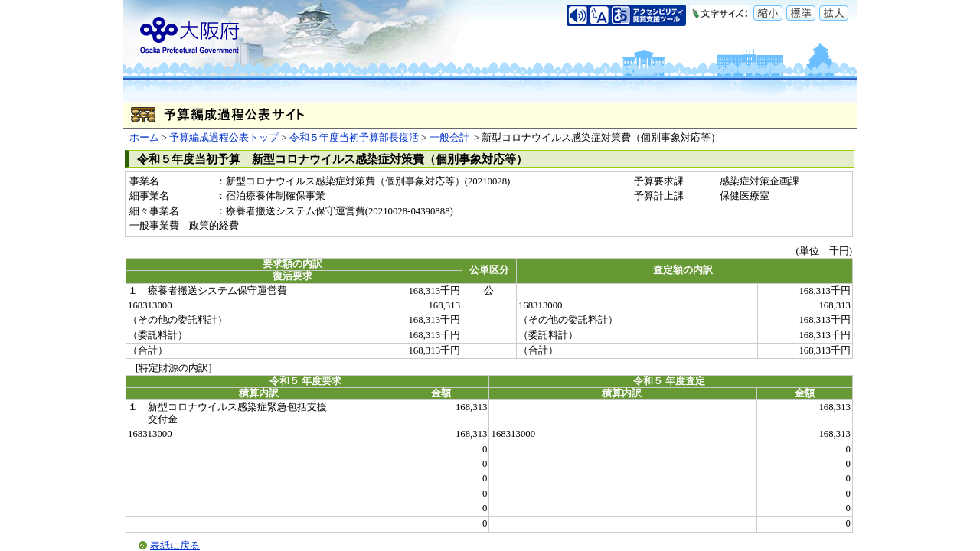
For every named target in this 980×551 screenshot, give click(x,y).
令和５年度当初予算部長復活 (354, 138)
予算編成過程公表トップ (224, 138)
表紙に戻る (175, 546)
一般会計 (451, 138)
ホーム (144, 138)
